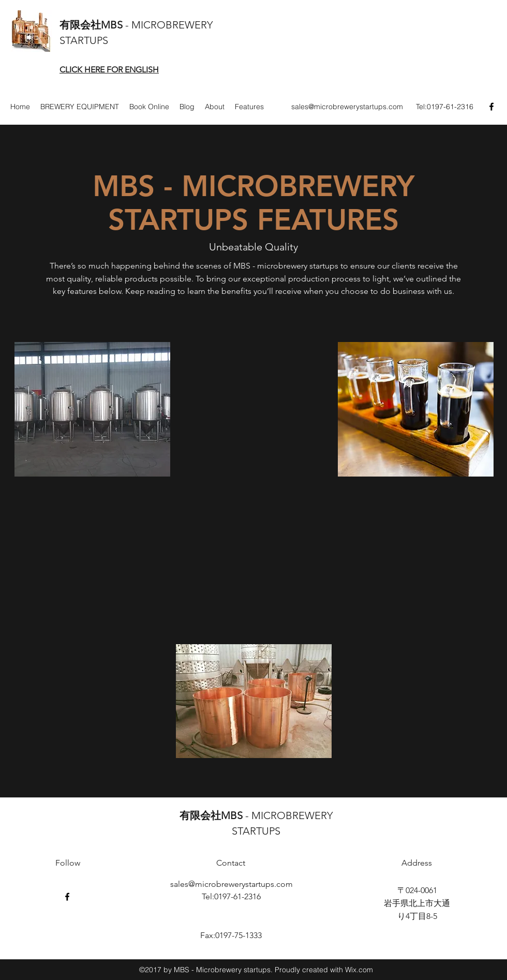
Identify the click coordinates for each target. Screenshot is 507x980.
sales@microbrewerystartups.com (347, 107)
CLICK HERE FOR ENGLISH (109, 70)
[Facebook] (491, 107)
